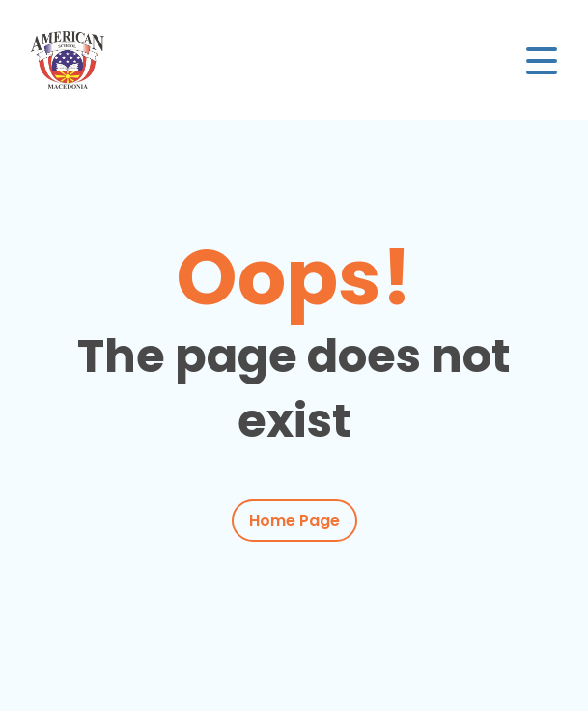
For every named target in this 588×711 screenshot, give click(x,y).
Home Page (294, 520)
